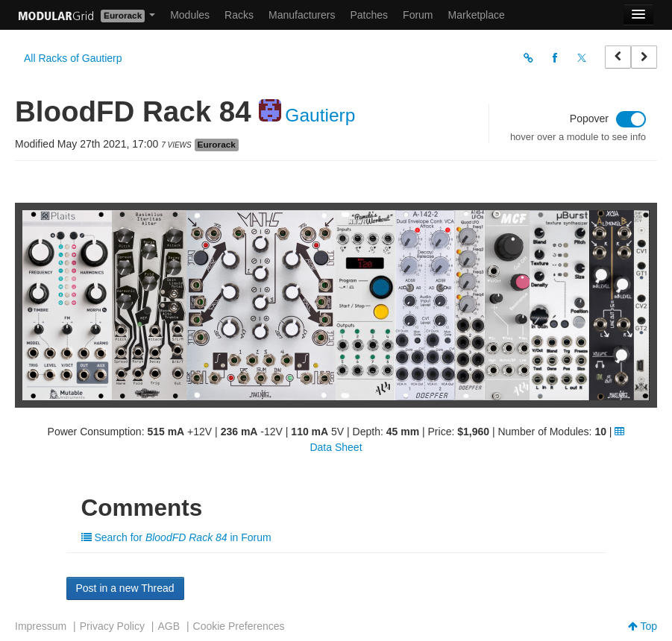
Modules (190, 15)
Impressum (41, 626)
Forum (418, 15)
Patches (369, 15)
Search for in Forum (176, 537)
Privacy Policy (112, 626)
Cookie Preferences (239, 626)
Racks (239, 15)
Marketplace (477, 15)
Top (643, 626)
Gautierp (320, 115)
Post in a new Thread (125, 588)
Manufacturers (302, 15)
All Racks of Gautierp (73, 58)
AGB (169, 626)
